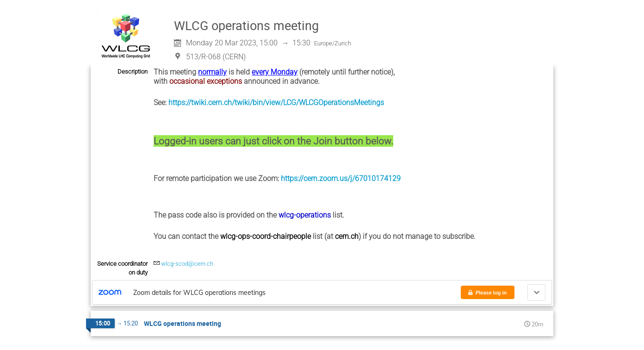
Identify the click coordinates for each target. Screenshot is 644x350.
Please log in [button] (487, 293)
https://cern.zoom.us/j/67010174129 (341, 178)
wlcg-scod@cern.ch (187, 264)
